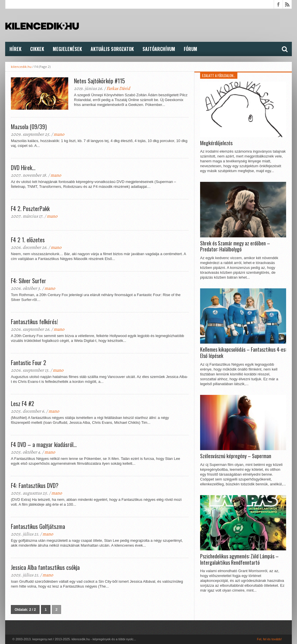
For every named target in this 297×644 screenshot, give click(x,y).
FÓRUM (190, 49)
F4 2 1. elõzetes (28, 240)
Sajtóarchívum (159, 49)
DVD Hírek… (23, 168)
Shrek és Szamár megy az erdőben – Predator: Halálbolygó (235, 246)
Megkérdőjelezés (216, 143)
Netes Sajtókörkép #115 (99, 81)
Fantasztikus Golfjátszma (38, 526)
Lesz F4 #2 (23, 403)
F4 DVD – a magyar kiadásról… (44, 444)
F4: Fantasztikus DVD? (35, 485)
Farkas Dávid (118, 88)
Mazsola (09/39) (29, 127)
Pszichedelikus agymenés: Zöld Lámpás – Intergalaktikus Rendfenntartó (239, 559)
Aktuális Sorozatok (112, 49)
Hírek (15, 49)
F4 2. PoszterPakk (30, 208)
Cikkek (37, 49)
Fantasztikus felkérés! (34, 322)
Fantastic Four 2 (29, 363)
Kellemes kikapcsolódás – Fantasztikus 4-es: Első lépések (243, 353)
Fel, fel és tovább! (269, 639)
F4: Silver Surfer (29, 281)
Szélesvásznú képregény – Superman (236, 456)
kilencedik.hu (21, 67)
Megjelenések (67, 49)
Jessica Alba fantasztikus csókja (45, 567)
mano (59, 134)
